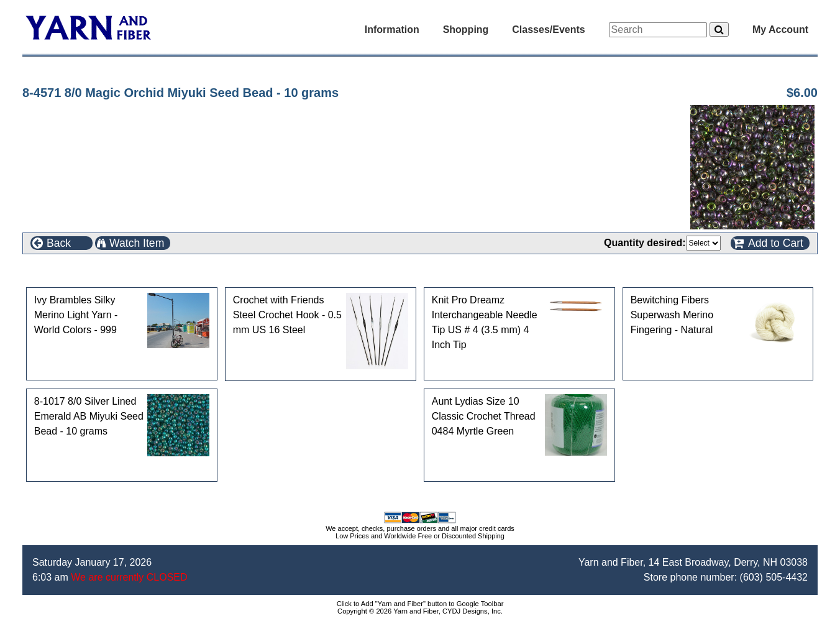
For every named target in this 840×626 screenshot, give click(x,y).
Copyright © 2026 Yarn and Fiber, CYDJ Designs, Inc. (420, 611)
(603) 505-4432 (774, 577)
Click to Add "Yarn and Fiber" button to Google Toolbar (420, 604)
